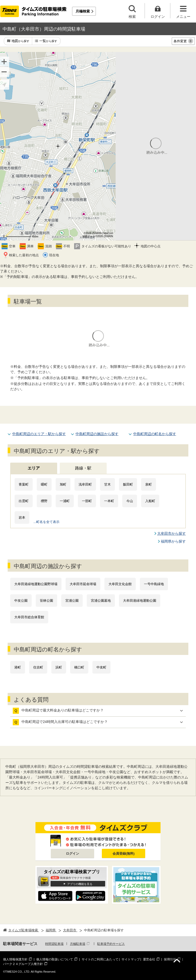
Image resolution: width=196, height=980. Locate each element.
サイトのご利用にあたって (100, 959)
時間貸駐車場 (54, 944)
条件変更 (183, 41)
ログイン (72, 854)
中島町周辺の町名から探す (155, 434)
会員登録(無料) (124, 854)
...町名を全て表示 (46, 522)
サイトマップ (131, 959)
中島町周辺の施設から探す (97, 434)
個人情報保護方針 (15, 959)
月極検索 (83, 11)
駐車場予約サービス (111, 944)
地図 (20, 41)
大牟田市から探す (171, 533)
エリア (34, 468)
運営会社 (149, 959)
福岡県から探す (173, 541)
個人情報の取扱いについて (55, 959)
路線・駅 (83, 468)
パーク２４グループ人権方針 (23, 964)
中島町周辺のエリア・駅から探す (39, 434)
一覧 (48, 41)
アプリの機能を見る (80, 884)
